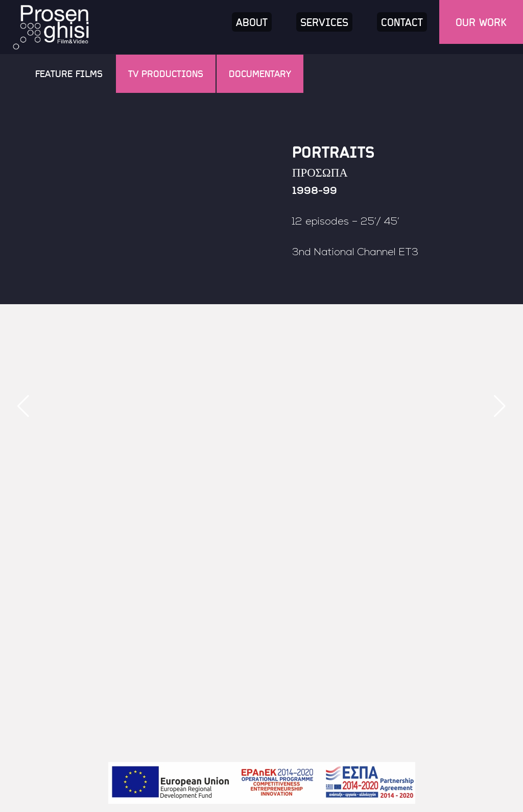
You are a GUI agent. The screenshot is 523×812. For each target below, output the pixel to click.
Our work (481, 22)
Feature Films (69, 73)
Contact (402, 22)
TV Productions (166, 73)
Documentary (260, 73)
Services (324, 22)
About (252, 22)
